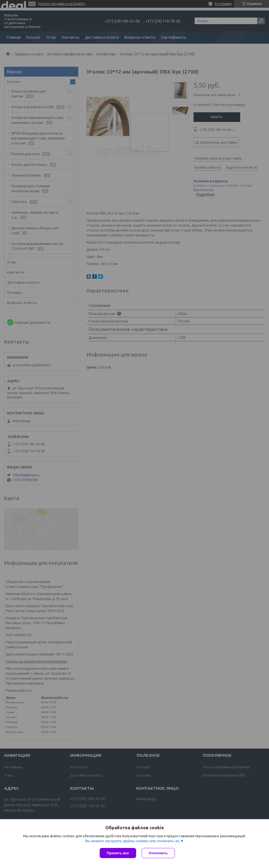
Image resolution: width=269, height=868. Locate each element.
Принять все (118, 853)
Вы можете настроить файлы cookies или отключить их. (133, 841)
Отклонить (158, 853)
